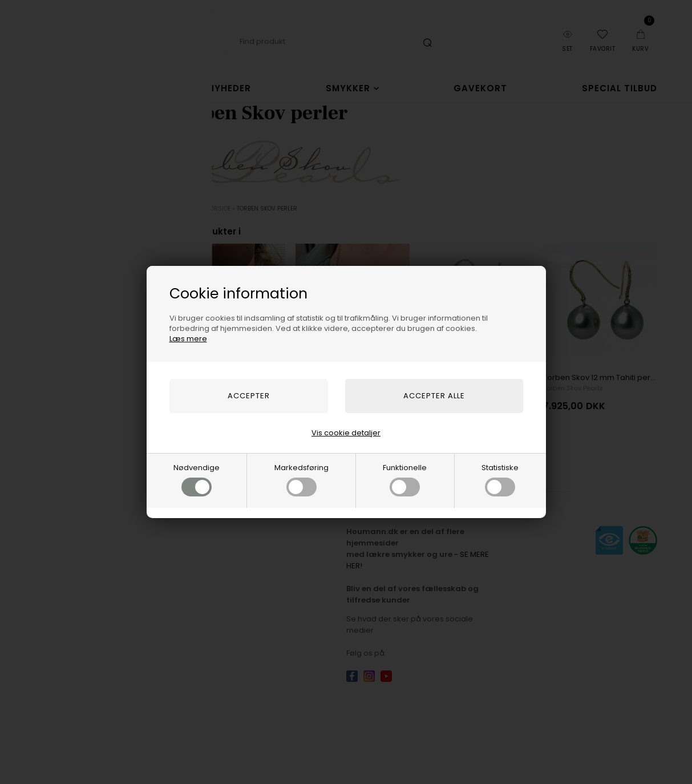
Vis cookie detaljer (346, 433)
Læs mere (188, 339)
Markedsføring (302, 479)
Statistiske (500, 479)
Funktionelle (405, 479)
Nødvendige (197, 479)
